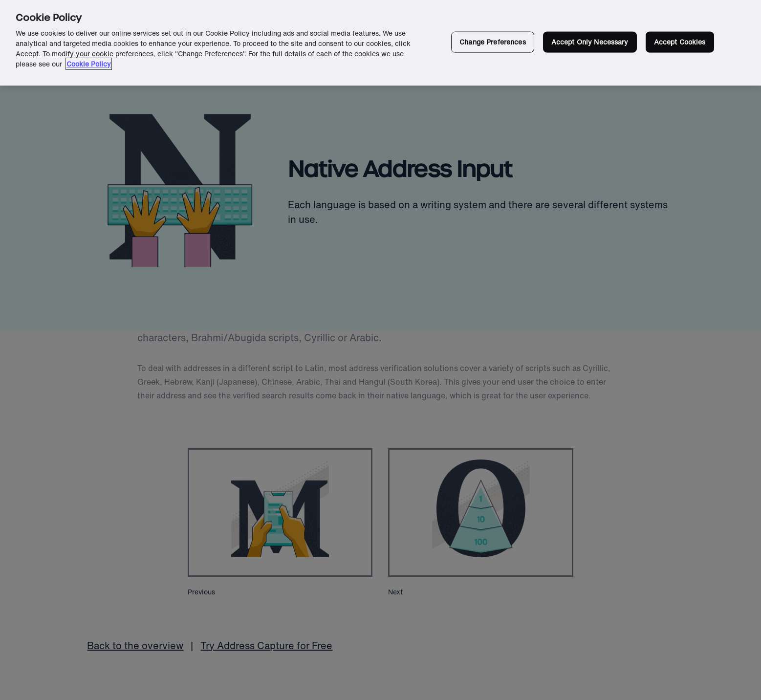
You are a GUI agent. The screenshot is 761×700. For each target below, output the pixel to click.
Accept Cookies (680, 42)
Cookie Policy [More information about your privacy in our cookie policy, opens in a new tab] (89, 64)
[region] (380, 43)
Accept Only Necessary (590, 42)
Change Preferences (493, 42)
